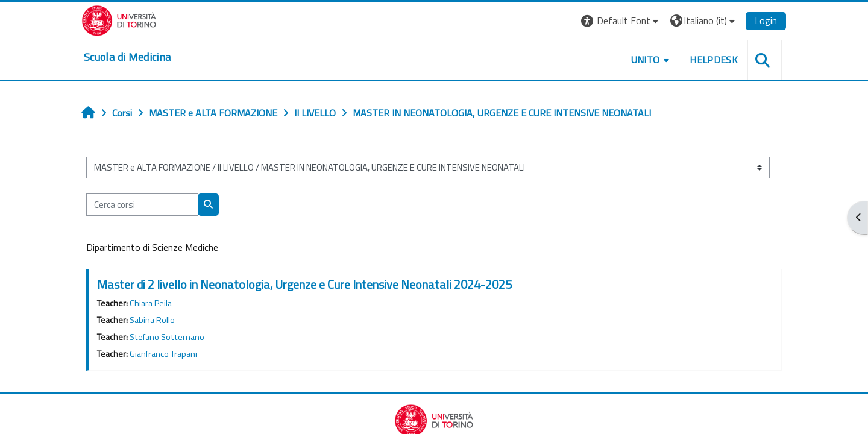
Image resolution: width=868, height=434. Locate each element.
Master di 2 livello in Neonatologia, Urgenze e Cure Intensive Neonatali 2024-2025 (304, 284)
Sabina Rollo (152, 320)
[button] (621, 21)
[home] (127, 57)
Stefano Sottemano (167, 337)
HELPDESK (714, 60)
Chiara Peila (151, 303)
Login (766, 20)
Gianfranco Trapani (163, 354)
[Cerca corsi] (142, 205)
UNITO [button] (646, 60)
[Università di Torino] (119, 19)
